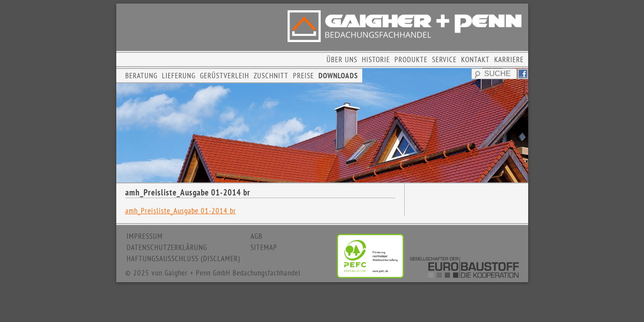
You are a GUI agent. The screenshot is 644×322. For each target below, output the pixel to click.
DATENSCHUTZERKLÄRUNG (167, 247)
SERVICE (444, 59)
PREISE (303, 76)
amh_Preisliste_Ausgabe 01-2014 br (181, 211)
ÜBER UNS (342, 59)
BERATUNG (141, 76)
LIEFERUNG (179, 76)
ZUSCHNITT (271, 76)
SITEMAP (264, 247)
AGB (256, 236)
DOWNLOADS (338, 76)
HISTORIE (376, 59)
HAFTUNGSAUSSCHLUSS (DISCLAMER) (183, 258)
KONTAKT (475, 59)
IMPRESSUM (145, 236)
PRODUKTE (411, 59)
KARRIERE (509, 59)
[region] (322, 125)
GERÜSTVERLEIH (225, 76)
